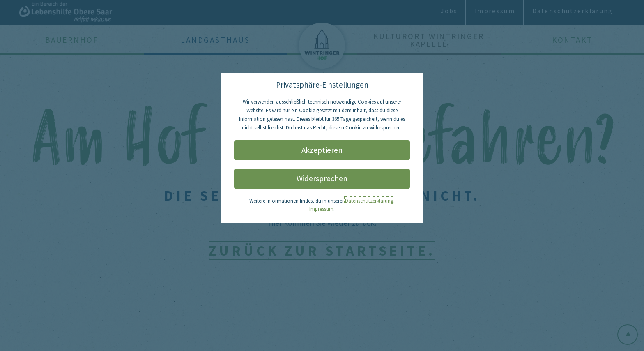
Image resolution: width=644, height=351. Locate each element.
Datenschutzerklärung (369, 201)
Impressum (321, 209)
